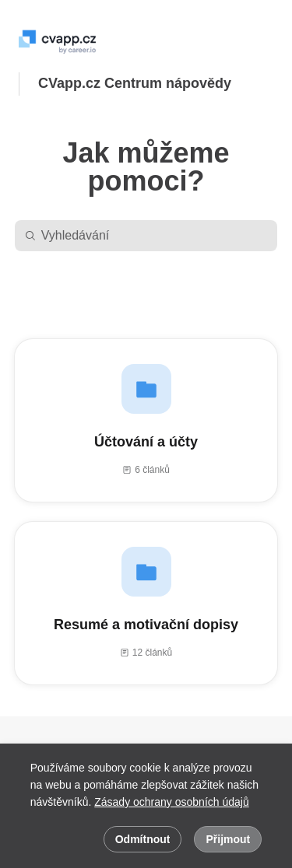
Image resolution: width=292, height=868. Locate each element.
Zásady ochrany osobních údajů (171, 802)
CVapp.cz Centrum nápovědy (135, 83)
